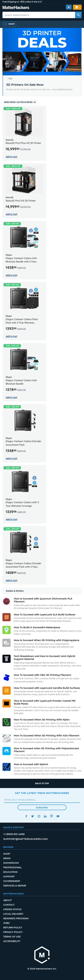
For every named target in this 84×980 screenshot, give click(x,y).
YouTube (58, 816)
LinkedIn (45, 816)
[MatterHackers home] (42, 955)
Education (10, 872)
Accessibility (12, 941)
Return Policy (13, 928)
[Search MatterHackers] (78, 15)
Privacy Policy (13, 932)
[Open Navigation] (9, 24)
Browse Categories (20, 102)
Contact (9, 905)
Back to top (42, 783)
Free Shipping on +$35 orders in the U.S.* (22, 2)
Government (12, 881)
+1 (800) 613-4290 (14, 834)
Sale (10, 79)
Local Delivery (13, 914)
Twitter (32, 816)
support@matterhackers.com (25, 839)
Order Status (12, 909)
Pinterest (52, 816)
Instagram (39, 816)
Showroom (11, 863)
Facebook (26, 816)
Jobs (6, 923)
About (7, 900)
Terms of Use (12, 937)
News (7, 858)
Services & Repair (15, 886)
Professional (12, 867)
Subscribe (42, 808)
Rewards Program (16, 918)
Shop (7, 854)
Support (9, 877)
